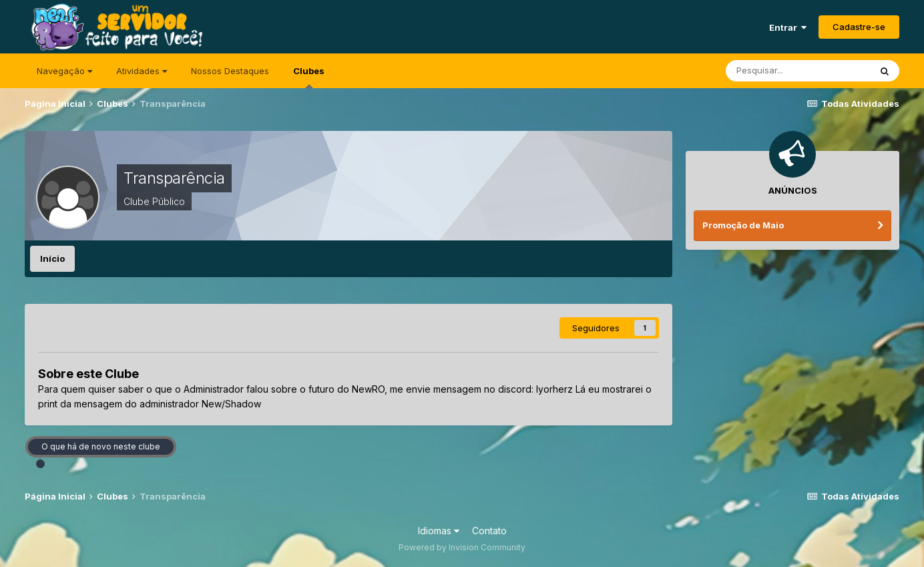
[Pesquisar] (798, 71)
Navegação (64, 71)
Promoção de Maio (743, 225)
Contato (489, 531)
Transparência (174, 178)
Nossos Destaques (230, 71)
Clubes (309, 77)
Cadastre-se (859, 27)
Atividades (142, 71)
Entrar (788, 27)
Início (52, 258)
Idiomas (439, 531)
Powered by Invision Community (462, 547)
